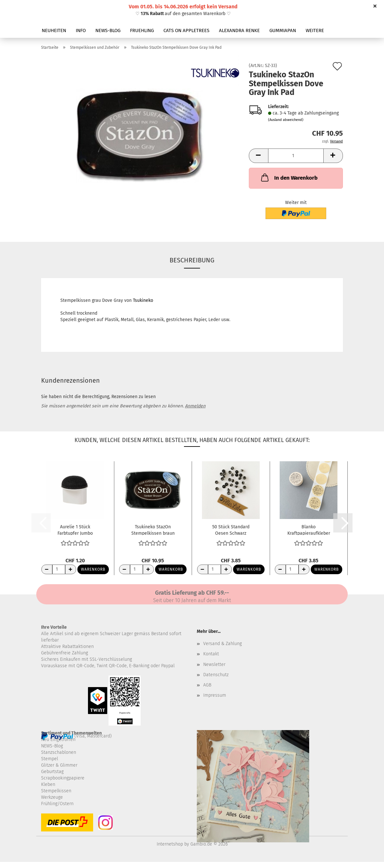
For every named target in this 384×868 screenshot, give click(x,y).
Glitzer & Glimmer (59, 765)
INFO (81, 30)
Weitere (315, 30)
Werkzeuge (52, 797)
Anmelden (195, 406)
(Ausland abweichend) (286, 120)
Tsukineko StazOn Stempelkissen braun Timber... (153, 530)
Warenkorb (93, 569)
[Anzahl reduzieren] (47, 569)
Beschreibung (192, 260)
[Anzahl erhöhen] (71, 569)
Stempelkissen (56, 791)
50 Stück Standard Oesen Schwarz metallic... (231, 530)
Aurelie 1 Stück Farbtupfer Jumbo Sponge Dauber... (75, 530)
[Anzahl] (296, 156)
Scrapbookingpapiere (63, 778)
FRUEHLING (142, 30)
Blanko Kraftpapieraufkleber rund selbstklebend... (309, 530)
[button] (258, 156)
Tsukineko (143, 300)
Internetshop (170, 844)
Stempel (50, 759)
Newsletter (214, 664)
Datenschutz (216, 675)
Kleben (48, 784)
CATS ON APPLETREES (186, 30)
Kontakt (211, 654)
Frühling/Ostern (57, 804)
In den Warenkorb (289, 177)
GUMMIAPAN (283, 30)
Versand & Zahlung (223, 644)
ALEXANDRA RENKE (239, 30)
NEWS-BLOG (108, 30)
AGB (207, 685)
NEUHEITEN (54, 30)
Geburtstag (52, 772)
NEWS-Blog (52, 746)
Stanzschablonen (59, 752)
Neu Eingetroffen (58, 740)
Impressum (215, 695)
